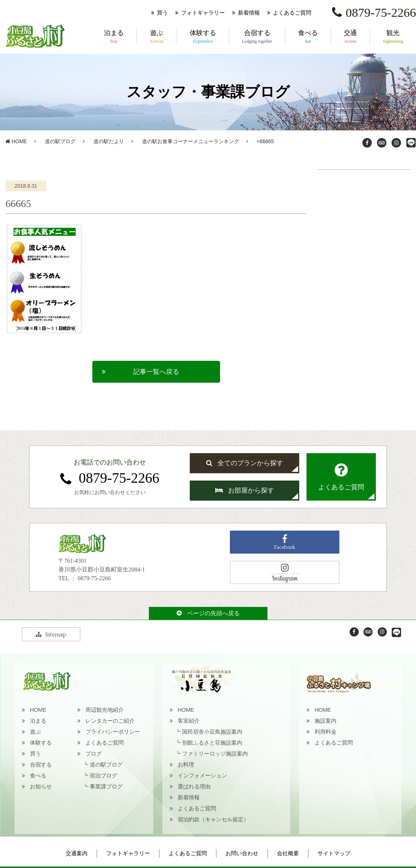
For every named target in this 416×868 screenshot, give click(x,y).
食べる (308, 37)
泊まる (114, 37)
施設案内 (326, 721)
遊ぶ (157, 37)
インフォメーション (202, 775)
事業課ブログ (106, 786)
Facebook (285, 542)
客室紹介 (189, 721)
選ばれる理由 (194, 786)
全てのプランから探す (245, 463)
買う (162, 13)
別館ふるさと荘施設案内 (212, 743)
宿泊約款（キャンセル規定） (213, 819)
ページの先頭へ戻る (208, 613)
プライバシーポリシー (113, 732)
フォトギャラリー (203, 13)
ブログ (94, 754)
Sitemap (51, 635)
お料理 (186, 764)
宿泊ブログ (103, 775)
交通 (350, 37)
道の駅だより (109, 141)
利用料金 (326, 732)
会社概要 (288, 853)
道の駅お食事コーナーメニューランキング (190, 141)
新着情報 (249, 13)
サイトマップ (334, 853)
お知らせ (41, 786)
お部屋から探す (245, 490)
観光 (393, 37)
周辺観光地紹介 (105, 710)
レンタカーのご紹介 (110, 721)
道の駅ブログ (60, 141)
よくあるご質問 (292, 13)
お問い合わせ (242, 853)
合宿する (257, 37)
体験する (203, 37)
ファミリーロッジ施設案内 (215, 754)
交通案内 (77, 853)
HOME (16, 141)
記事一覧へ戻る (156, 372)
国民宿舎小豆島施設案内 (212, 732)
